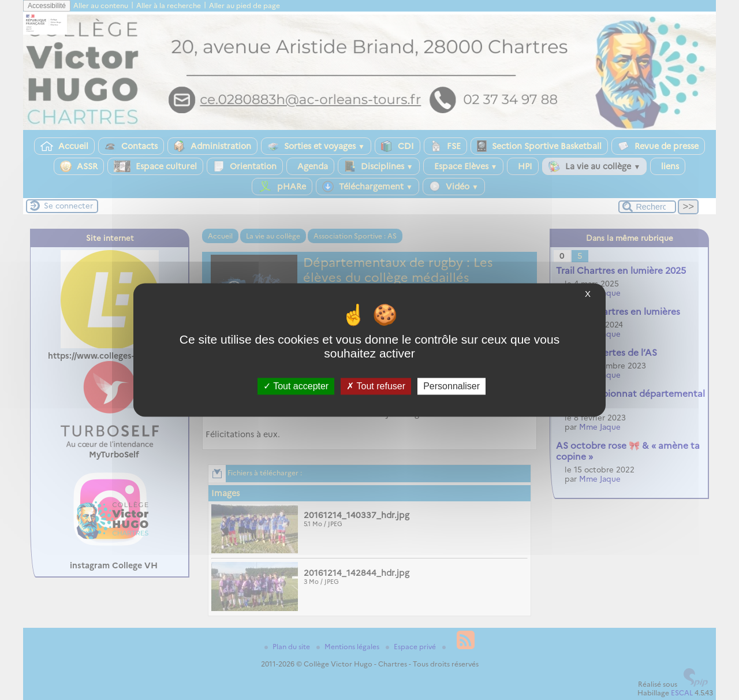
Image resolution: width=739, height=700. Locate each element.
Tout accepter (296, 386)
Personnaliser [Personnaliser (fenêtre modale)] (451, 386)
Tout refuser (376, 386)
